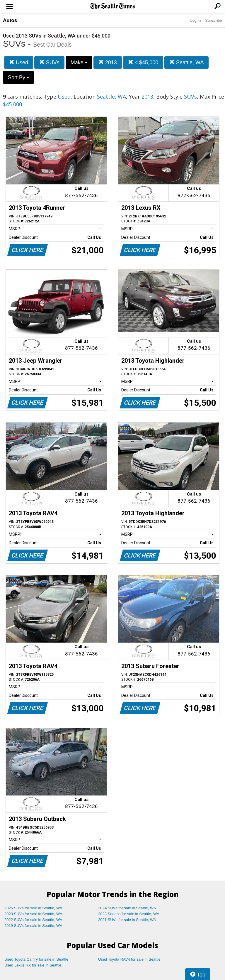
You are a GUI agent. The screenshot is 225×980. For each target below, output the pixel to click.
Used (19, 62)
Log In (195, 20)
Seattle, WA (186, 62)
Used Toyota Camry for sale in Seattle (36, 959)
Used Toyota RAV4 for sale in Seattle (129, 959)
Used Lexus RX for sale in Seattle (33, 965)
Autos (10, 20)
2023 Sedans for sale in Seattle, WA (129, 914)
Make (79, 62)
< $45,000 (143, 62)
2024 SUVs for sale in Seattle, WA (127, 908)
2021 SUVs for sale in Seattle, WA (127, 920)
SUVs (49, 62)
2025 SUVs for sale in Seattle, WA (33, 908)
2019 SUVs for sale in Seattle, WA (33, 926)
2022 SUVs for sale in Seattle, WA (33, 920)
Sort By (18, 77)
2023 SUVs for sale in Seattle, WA (33, 914)
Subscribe (214, 20)
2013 (108, 62)
